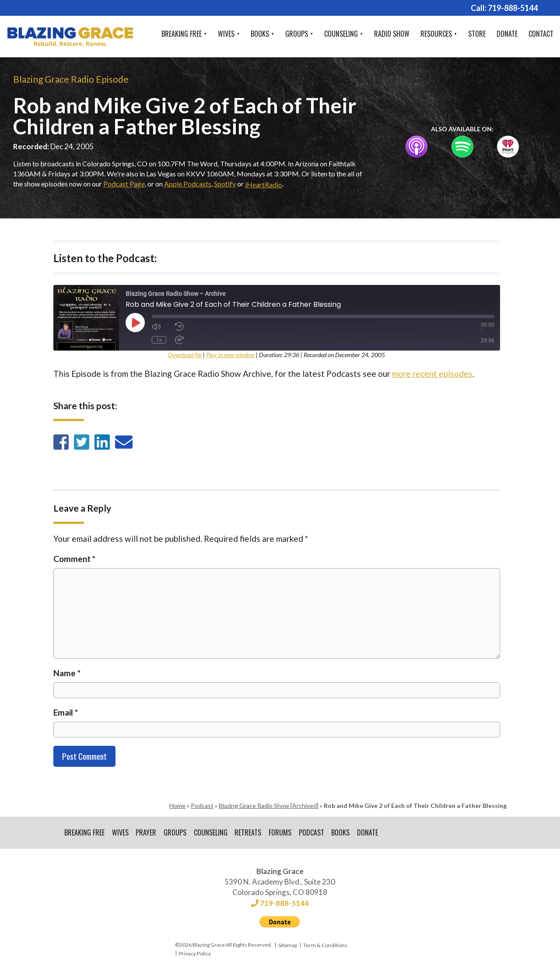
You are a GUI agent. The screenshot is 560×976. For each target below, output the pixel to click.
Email (66, 712)
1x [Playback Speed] (159, 340)
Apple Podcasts (188, 184)
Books (260, 34)
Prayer (147, 833)
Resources (436, 34)
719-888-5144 (513, 8)
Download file (185, 355)
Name (67, 673)
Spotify (225, 184)
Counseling (341, 34)
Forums (283, 833)
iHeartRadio (264, 184)
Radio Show (392, 34)
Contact (541, 34)
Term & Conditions (325, 946)
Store (477, 34)
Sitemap (288, 946)
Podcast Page (124, 184)
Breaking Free (182, 34)
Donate (507, 34)
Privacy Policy (195, 955)
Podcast (202, 806)
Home (177, 806)
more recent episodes (432, 374)
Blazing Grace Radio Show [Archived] (269, 806)
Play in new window (230, 355)
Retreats (251, 833)
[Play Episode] (135, 323)
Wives (226, 34)
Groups (297, 34)
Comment (74, 559)
